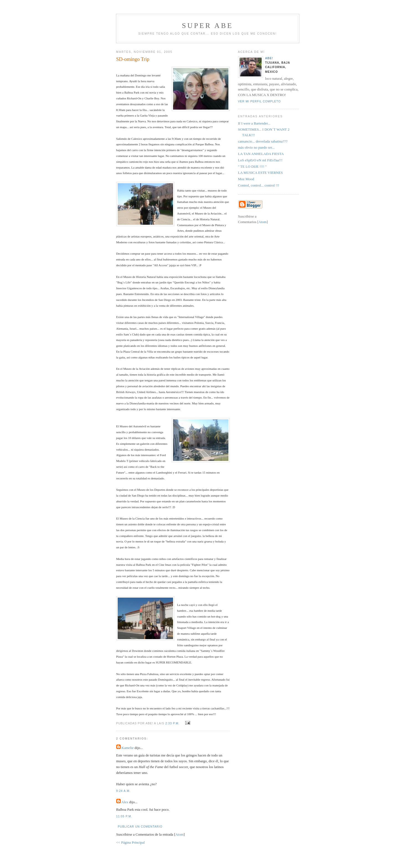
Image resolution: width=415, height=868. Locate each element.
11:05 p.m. (124, 816)
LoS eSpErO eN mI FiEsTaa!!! (260, 160)
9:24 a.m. (123, 791)
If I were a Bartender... (254, 123)
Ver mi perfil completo (260, 101)
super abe (207, 26)
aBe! (269, 58)
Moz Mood (246, 179)
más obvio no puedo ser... (257, 147)
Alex (125, 802)
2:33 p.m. (173, 723)
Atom (179, 834)
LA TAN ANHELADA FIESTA (261, 154)
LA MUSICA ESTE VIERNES (261, 173)
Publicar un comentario (140, 827)
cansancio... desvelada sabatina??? (263, 141)
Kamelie (128, 748)
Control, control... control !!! (259, 185)
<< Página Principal (131, 842)
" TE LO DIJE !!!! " (252, 166)
